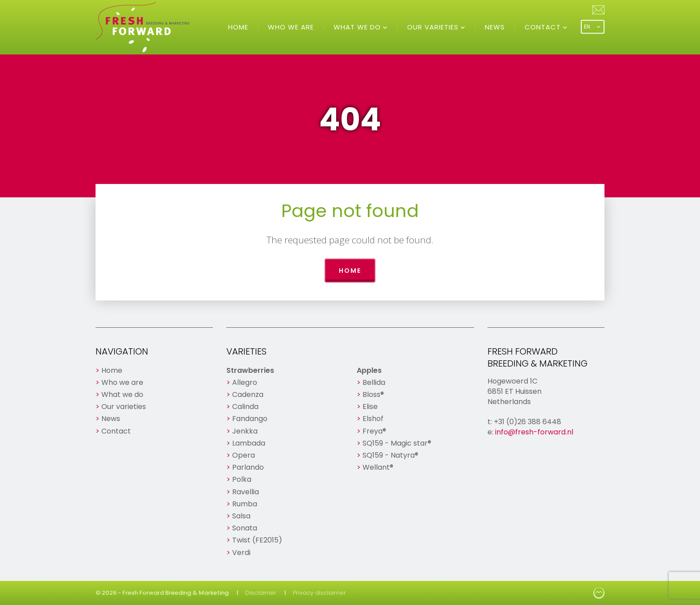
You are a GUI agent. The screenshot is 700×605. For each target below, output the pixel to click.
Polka (242, 479)
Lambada (249, 443)
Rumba (245, 504)
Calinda (245, 407)
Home (238, 27)
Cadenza (248, 394)
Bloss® (373, 394)
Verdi (241, 553)
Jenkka (245, 431)
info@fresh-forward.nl (534, 432)
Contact (544, 27)
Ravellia (246, 492)
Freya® (374, 431)
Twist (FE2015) (257, 540)
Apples (369, 370)
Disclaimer (261, 593)
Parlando (248, 467)
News (495, 27)
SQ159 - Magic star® (397, 443)
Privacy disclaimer (319, 593)
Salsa (241, 516)
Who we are (291, 27)
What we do (358, 27)
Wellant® (378, 467)
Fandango (250, 419)
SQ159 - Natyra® (390, 455)
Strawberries (250, 370)
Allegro (245, 382)
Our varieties (434, 27)
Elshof (373, 419)
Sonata (245, 528)
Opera (244, 455)
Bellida (374, 382)
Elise (370, 407)
